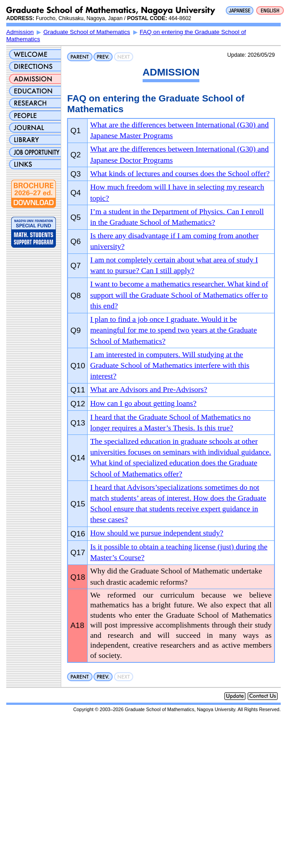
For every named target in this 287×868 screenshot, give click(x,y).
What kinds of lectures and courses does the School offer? (180, 174)
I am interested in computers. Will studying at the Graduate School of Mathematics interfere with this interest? (170, 366)
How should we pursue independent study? (157, 533)
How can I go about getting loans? (143, 403)
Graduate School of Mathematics (87, 32)
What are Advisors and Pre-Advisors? (149, 390)
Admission (20, 32)
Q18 (78, 577)
